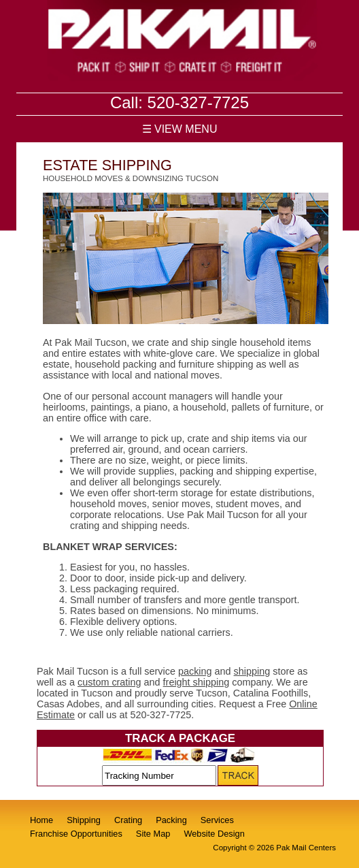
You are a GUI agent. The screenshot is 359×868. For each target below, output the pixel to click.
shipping (252, 671)
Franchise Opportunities (76, 834)
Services (217, 820)
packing (195, 671)
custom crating (109, 682)
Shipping (84, 820)
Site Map (153, 834)
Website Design (214, 834)
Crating (128, 820)
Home (41, 820)
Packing (171, 820)
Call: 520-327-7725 (179, 102)
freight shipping (196, 682)
